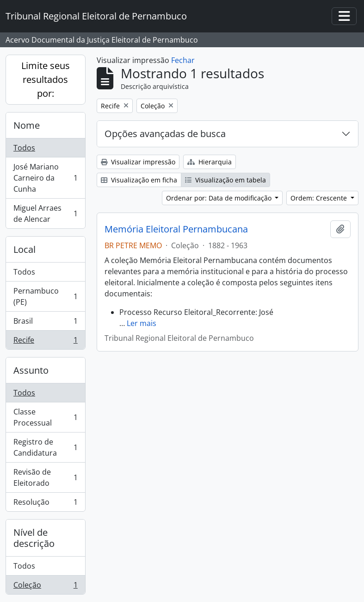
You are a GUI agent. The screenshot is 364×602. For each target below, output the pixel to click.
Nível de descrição (34, 538)
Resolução (45, 504)
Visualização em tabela (225, 180)
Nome (27, 125)
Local (25, 249)
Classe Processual (45, 417)
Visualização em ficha (139, 180)
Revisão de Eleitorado (45, 477)
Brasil (45, 323)
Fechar (183, 60)
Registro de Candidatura (45, 447)
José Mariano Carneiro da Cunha (45, 178)
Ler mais (142, 323)
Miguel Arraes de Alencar (45, 213)
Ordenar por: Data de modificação (220, 198)
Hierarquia (210, 162)
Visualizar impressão (138, 162)
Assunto (31, 370)
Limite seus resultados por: (46, 79)
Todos (24, 148)
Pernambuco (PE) (45, 296)
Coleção (45, 587)
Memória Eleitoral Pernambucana (176, 229)
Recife (45, 342)
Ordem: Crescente (320, 198)
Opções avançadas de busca (165, 134)
